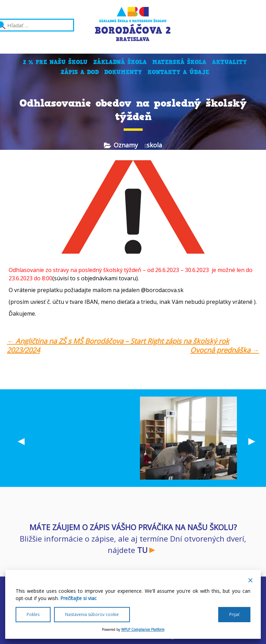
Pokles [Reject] (33, 614)
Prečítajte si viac (78, 598)
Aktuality (229, 62)
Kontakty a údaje (178, 72)
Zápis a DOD (80, 72)
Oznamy (126, 145)
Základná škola (120, 62)
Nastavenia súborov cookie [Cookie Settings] (92, 614)
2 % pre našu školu (55, 62)
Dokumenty (123, 72)
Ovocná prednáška (225, 350)
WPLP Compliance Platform (143, 629)
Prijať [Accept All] (234, 614)
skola (154, 145)
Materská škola (179, 62)
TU (142, 550)
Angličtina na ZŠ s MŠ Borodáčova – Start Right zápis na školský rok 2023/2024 (118, 346)
